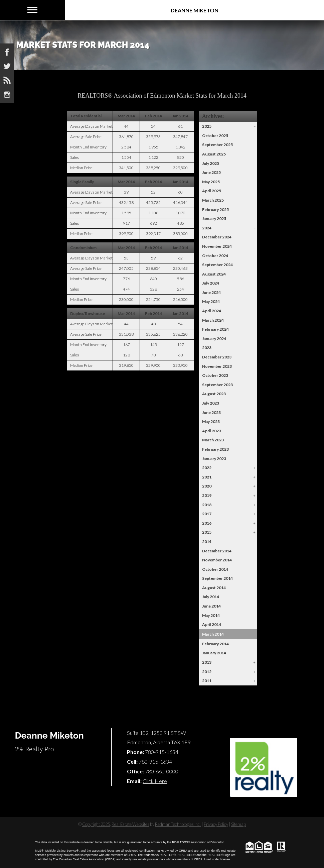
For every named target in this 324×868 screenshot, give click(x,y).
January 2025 (214, 219)
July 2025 (211, 163)
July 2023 (211, 403)
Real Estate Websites (130, 824)
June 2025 (211, 172)
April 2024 (212, 311)
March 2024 (213, 320)
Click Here (155, 781)
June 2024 (211, 292)
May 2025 (211, 182)
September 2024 (217, 265)
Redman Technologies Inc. (178, 824)
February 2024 (215, 329)
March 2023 (213, 440)
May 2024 (211, 301)
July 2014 (211, 597)
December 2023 (217, 357)
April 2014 (212, 624)
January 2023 (214, 459)
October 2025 (215, 136)
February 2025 (215, 209)
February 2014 (215, 644)
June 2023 (211, 412)
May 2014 (211, 615)
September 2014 (217, 578)
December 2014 (217, 551)
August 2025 (214, 154)
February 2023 (215, 449)
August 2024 (214, 274)
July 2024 (211, 283)
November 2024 (217, 246)
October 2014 (215, 569)
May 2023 (211, 421)
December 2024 (217, 237)
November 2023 (217, 366)
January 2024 (214, 339)
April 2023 (212, 431)
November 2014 (217, 560)
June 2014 (211, 606)
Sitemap (238, 824)
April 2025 (212, 191)
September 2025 (217, 145)
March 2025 (213, 200)
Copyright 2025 (96, 824)
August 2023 (214, 394)
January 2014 (214, 653)
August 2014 (214, 588)
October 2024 (215, 256)
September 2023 (217, 385)
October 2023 (215, 375)
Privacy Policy (216, 824)
